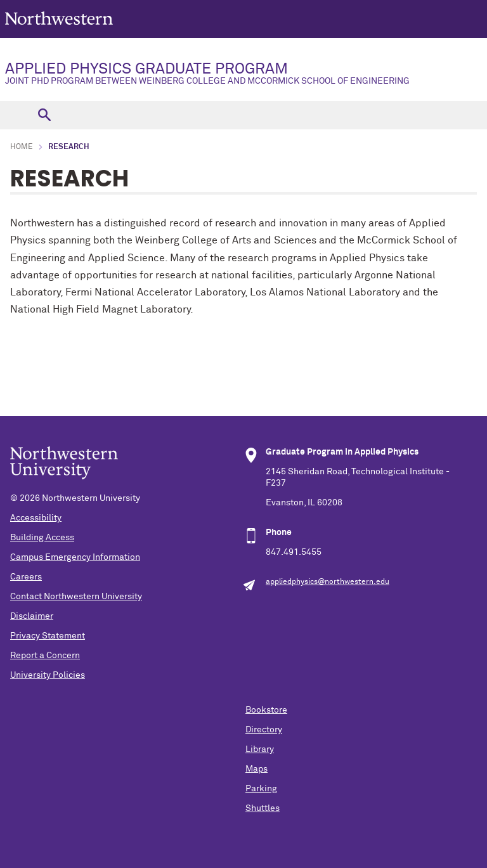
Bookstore (266, 710)
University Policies (48, 675)
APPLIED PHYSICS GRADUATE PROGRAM (243, 74)
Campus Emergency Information (75, 557)
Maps (256, 769)
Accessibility (36, 518)
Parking (261, 789)
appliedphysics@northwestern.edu (328, 582)
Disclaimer (32, 616)
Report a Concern (45, 656)
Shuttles (263, 808)
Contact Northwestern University (76, 597)
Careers (26, 577)
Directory (264, 730)
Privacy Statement (48, 636)
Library (260, 749)
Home (22, 147)
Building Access (42, 538)
